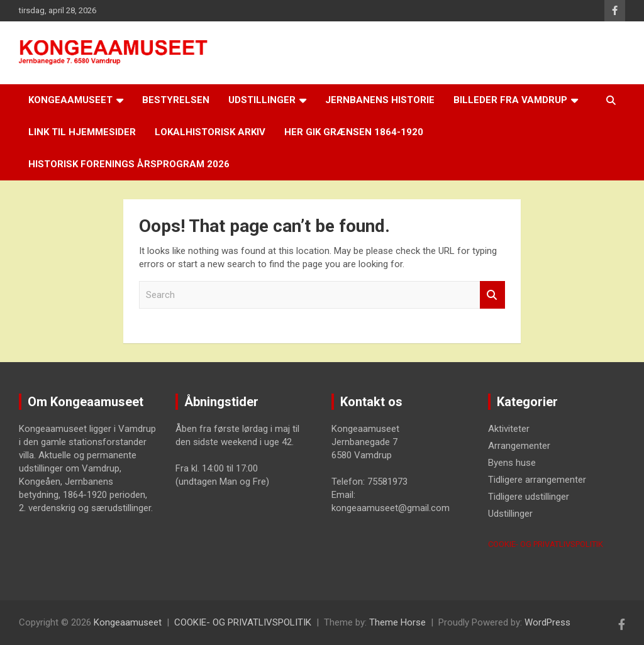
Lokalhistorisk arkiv (210, 132)
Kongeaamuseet (70, 100)
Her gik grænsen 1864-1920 (354, 132)
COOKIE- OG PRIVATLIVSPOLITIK (546, 544)
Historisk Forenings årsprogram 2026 (129, 164)
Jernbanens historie (380, 100)
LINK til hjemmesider (82, 132)
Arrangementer (519, 446)
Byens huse (512, 463)
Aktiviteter (509, 429)
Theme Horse (397, 622)
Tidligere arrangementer (537, 480)
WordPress (547, 622)
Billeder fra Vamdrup (510, 100)
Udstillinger (262, 100)
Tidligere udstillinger (529, 497)
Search (492, 295)
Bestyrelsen (176, 100)
